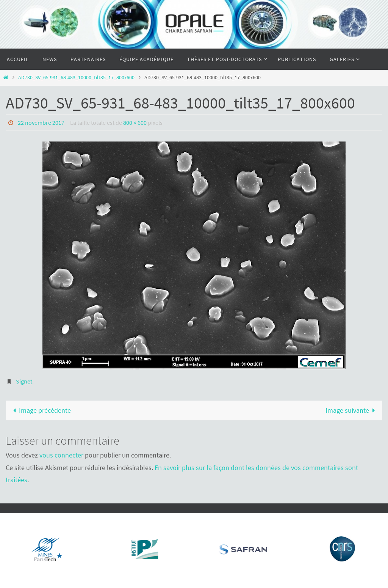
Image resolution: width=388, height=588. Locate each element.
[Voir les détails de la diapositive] (48, 549)
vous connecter (61, 455)
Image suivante (352, 410)
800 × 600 (135, 123)
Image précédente (40, 410)
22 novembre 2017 (41, 123)
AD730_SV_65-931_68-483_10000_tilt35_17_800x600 (76, 77)
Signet (24, 381)
